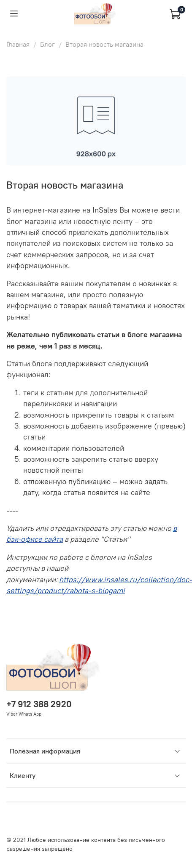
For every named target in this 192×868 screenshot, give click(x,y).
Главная (18, 44)
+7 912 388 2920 (39, 704)
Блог (47, 44)
